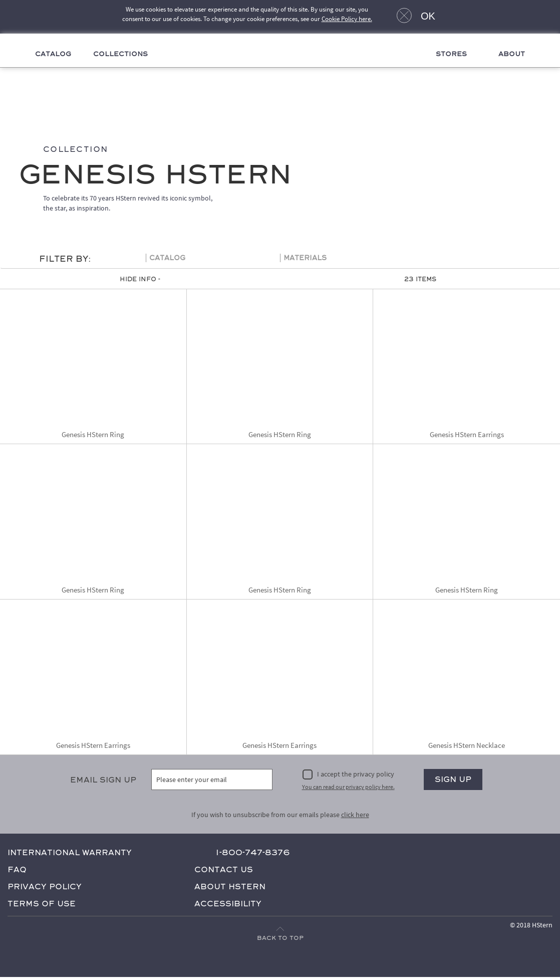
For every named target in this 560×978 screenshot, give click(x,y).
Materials (305, 258)
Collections (121, 55)
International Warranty (70, 853)
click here (355, 815)
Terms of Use (42, 904)
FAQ (17, 870)
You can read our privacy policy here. (348, 787)
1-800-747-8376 (253, 853)
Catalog (53, 55)
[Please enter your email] (212, 780)
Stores (451, 55)
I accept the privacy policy (356, 774)
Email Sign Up (103, 780)
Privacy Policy (45, 887)
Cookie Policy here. (347, 19)
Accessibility (228, 904)
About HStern (230, 887)
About (511, 55)
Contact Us (224, 870)
